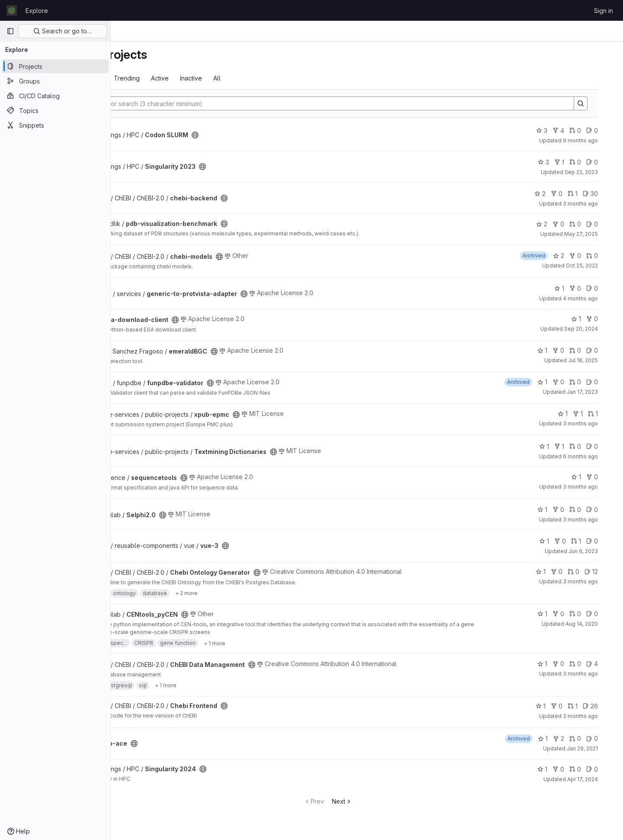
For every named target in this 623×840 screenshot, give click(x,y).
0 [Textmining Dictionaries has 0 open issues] (607, 446)
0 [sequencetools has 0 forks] (607, 477)
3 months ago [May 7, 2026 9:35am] (595, 423)
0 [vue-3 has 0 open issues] (607, 541)
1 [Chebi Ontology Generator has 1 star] (555, 571)
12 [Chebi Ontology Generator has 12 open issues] (606, 571)
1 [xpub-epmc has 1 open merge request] (608, 414)
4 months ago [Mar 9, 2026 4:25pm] (595, 298)
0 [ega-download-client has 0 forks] (607, 319)
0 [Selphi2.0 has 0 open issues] (607, 510)
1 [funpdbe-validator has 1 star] (557, 382)
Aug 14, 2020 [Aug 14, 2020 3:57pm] (596, 624)
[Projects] (55, 66)
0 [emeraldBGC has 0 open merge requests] (590, 350)
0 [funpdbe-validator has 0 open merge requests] (590, 382)
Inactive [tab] (254, 78)
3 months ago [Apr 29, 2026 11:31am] (595, 204)
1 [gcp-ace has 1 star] (557, 739)
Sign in (604, 11)
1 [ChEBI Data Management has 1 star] (557, 664)
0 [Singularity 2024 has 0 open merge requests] (590, 769)
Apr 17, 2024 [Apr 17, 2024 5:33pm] (597, 779)
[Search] (366, 103)
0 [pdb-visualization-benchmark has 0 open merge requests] (590, 224)
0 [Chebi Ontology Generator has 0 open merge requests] (588, 571)
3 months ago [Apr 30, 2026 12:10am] (595, 520)
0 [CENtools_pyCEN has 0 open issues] (607, 614)
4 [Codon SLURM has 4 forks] (573, 130)
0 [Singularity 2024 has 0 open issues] (607, 769)
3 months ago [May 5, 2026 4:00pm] (595, 487)
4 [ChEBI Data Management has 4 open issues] (607, 664)
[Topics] (55, 110)
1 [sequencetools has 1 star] (591, 477)
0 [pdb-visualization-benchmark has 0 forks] (573, 224)
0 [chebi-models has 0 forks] (590, 256)
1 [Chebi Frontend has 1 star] (555, 706)
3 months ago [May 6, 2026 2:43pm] (595, 674)
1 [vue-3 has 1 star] (559, 541)
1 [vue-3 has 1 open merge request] (591, 541)
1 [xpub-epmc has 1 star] (577, 414)
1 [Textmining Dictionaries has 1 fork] (574, 446)
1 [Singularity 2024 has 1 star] (557, 769)
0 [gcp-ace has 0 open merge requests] (590, 739)
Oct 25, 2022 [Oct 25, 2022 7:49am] (597, 266)
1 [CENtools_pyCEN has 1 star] (557, 614)
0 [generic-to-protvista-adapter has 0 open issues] (607, 288)
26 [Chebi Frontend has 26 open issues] (605, 706)
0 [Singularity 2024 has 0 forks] (573, 769)
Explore (37, 11)
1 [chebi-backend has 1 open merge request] (587, 194)
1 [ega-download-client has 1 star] (591, 319)
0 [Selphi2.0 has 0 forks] (573, 510)
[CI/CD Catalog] (55, 96)
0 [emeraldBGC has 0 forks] (573, 350)
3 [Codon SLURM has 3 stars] (556, 130)
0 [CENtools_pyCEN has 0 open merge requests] (590, 614)
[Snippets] (55, 125)
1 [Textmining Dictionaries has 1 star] (559, 446)
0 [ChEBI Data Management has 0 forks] (573, 664)
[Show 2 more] (250, 593)
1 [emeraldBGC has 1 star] (557, 350)
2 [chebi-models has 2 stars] (573, 256)
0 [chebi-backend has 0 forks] (571, 194)
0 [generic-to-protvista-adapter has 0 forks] (590, 288)
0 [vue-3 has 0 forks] (575, 541)
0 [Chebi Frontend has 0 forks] (571, 706)
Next (381, 801)
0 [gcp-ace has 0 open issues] (607, 739)
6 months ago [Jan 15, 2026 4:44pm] (595, 456)
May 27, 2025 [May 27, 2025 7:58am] (596, 234)
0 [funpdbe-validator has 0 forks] (573, 382)
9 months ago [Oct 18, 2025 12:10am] (595, 140)
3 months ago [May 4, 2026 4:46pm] (595, 581)
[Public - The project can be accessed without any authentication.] (258, 135)
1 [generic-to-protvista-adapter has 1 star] (574, 288)
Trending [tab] (190, 78)
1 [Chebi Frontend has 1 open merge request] (587, 706)
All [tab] (280, 78)
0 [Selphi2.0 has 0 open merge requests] (590, 510)
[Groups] (55, 81)
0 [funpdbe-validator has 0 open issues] (607, 382)
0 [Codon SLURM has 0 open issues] (607, 130)
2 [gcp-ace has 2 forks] (573, 739)
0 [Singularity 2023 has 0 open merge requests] (590, 162)
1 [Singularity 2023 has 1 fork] (574, 162)
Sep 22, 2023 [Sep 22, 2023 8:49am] (596, 172)
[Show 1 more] (278, 643)
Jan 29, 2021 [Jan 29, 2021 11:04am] (597, 748)
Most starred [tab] (146, 78)
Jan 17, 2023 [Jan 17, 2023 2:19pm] (597, 392)
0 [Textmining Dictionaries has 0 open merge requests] (590, 446)
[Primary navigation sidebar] (10, 31)
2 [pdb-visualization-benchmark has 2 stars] (556, 224)
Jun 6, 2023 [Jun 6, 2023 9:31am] (598, 551)
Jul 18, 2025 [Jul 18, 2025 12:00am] (598, 360)
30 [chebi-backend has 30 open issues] (605, 194)
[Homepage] (12, 10)
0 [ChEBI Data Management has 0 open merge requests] (590, 664)
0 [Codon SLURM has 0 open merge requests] (590, 130)
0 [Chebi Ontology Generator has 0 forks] (571, 571)
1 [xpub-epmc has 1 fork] (592, 414)
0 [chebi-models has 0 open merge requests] (607, 256)
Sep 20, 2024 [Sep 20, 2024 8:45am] (596, 329)
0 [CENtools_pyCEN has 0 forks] (573, 614)
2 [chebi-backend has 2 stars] (555, 194)
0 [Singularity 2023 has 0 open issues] (607, 162)
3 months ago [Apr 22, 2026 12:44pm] (595, 716)
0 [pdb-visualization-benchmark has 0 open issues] (607, 224)
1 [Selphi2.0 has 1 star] (557, 510)
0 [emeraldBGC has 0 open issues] (607, 350)
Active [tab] (223, 78)
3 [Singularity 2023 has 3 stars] (558, 162)
